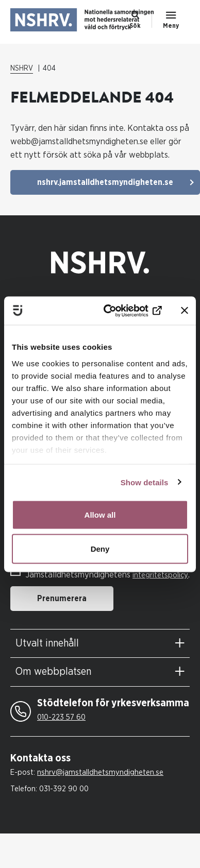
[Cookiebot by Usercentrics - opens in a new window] (121, 311)
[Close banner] (185, 311)
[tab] (100, 644)
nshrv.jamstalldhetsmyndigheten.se (105, 182)
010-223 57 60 (61, 717)
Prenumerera (62, 599)
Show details (145, 482)
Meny (171, 26)
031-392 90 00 (64, 789)
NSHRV (22, 69)
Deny (100, 548)
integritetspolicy (160, 575)
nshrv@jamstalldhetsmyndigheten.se (100, 772)
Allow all (100, 515)
